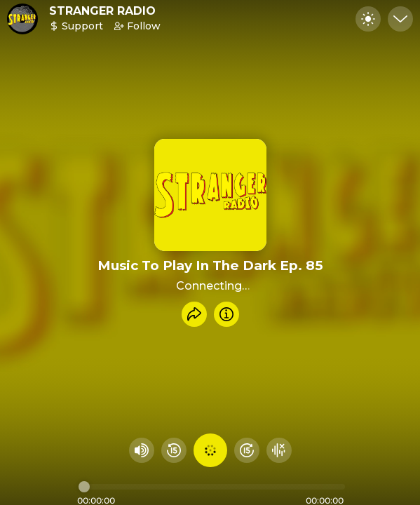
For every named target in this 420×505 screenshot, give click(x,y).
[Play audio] (210, 450)
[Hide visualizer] (279, 450)
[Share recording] (194, 314)
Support (76, 26)
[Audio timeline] (212, 487)
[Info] (226, 314)
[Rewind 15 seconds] (174, 450)
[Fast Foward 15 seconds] (247, 450)
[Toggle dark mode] (368, 19)
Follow (137, 26)
